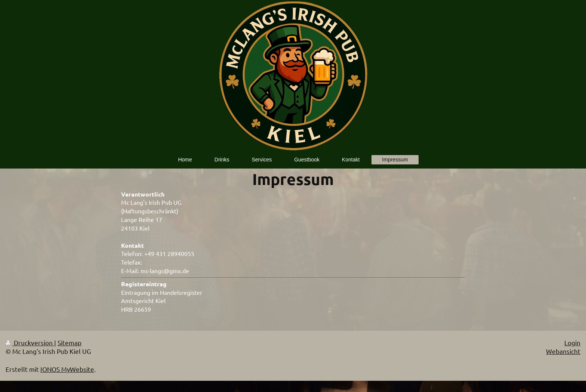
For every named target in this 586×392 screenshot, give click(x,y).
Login (572, 342)
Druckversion (30, 342)
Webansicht (563, 351)
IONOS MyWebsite (67, 369)
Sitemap (70, 342)
